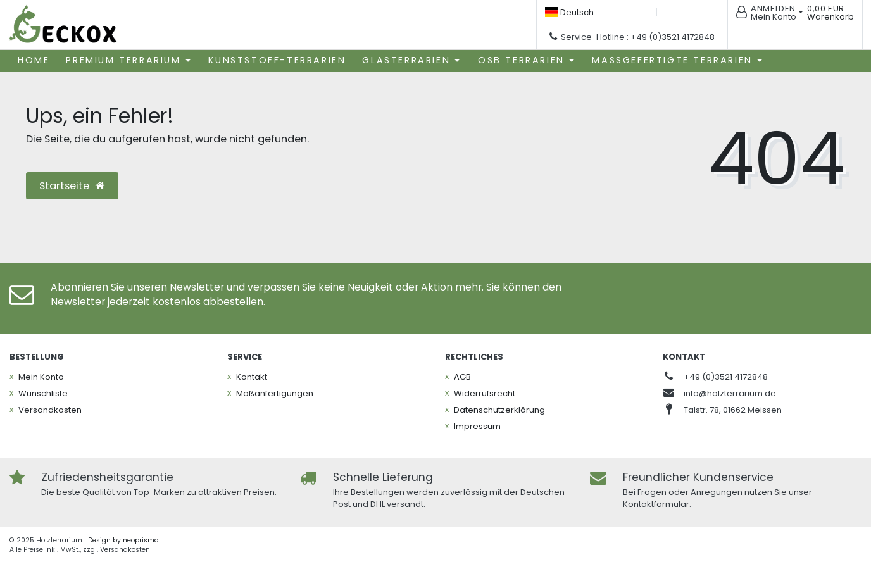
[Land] (569, 12)
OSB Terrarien (521, 60)
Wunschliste (43, 393)
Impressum (477, 426)
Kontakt (252, 377)
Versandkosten (50, 410)
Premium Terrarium (123, 60)
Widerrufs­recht (485, 393)
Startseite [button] (72, 186)
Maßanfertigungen (275, 393)
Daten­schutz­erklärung (499, 410)
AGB (462, 377)
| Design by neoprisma (122, 540)
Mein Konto (41, 377)
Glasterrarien (406, 60)
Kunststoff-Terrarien (277, 60)
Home (34, 60)
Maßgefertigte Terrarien (672, 60)
